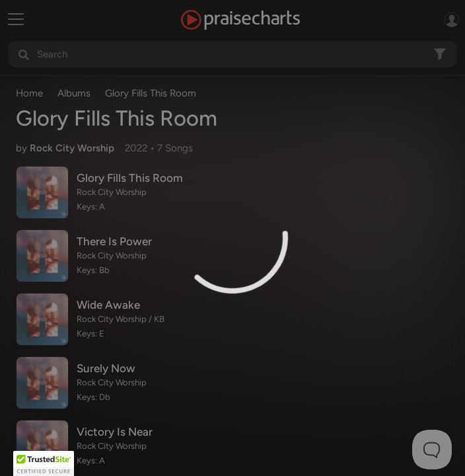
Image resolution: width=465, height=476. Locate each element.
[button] (44, 463)
